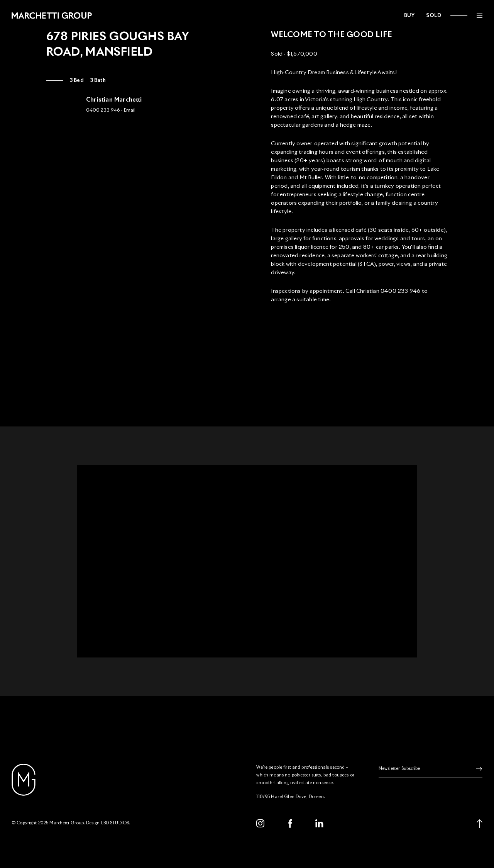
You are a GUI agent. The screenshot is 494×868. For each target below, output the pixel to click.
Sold (434, 16)
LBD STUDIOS (115, 823)
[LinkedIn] (320, 824)
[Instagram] (261, 824)
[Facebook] (290, 824)
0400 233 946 (103, 110)
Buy (409, 16)
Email (130, 110)
